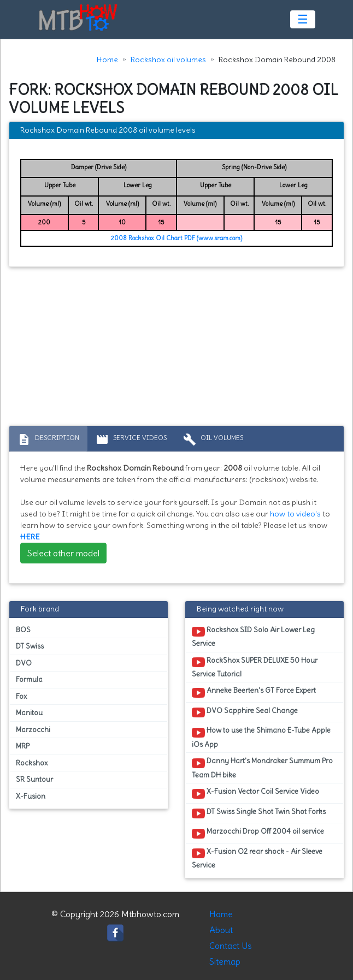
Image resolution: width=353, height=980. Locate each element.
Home (107, 60)
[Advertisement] (176, 349)
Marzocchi (33, 730)
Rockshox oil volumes (168, 60)
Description (48, 439)
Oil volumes (213, 439)
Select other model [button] (63, 553)
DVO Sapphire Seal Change (245, 712)
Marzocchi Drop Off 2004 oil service (258, 833)
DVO (24, 663)
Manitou (29, 713)
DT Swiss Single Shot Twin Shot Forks (259, 813)
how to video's (295, 514)
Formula (29, 679)
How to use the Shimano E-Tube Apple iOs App (261, 737)
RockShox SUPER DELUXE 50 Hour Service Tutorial (255, 667)
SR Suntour (34, 779)
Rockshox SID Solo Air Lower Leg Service (253, 637)
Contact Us (231, 946)
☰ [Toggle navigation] (303, 19)
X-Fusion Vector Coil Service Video (255, 793)
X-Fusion (31, 796)
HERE (30, 537)
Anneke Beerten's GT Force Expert (254, 692)
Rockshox (32, 763)
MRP (23, 746)
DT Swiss (30, 646)
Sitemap (225, 961)
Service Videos (131, 439)
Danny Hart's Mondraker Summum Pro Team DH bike (262, 768)
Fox (21, 696)
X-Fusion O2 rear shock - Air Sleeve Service (257, 858)
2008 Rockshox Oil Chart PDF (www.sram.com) (176, 238)
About (221, 930)
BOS (23, 630)
